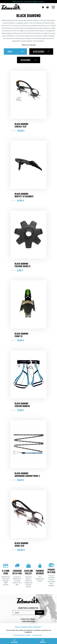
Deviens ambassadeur (28, 621)
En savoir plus (37, 635)
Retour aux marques (29, 45)
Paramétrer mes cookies (22, 635)
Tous (15, 52)
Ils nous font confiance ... (29, 619)
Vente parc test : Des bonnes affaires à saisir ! (28, 2)
